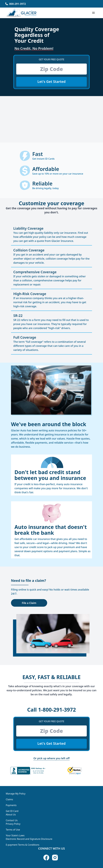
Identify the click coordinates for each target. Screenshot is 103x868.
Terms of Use (13, 830)
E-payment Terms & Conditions (23, 845)
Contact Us (12, 820)
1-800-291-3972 (52, 710)
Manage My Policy (16, 794)
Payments (11, 805)
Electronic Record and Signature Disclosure (29, 839)
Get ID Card (12, 811)
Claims (9, 799)
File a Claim (29, 603)
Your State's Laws (15, 835)
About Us (11, 815)
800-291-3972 (18, 4)
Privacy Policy (13, 824)
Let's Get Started (51, 81)
